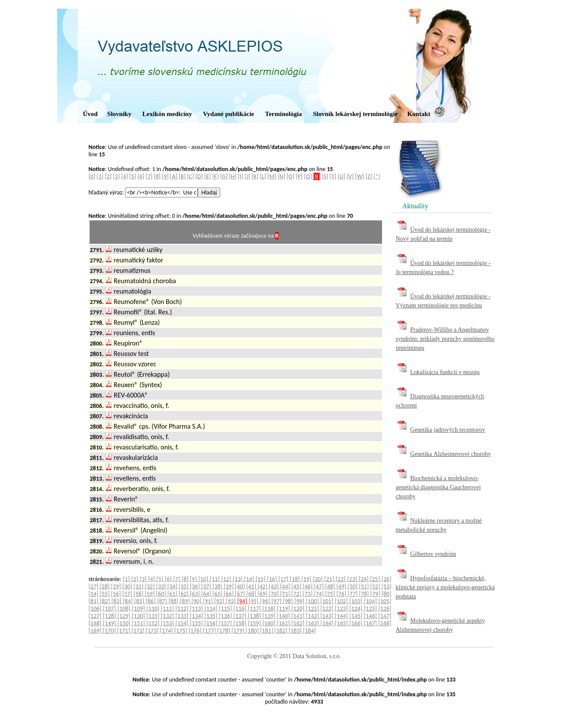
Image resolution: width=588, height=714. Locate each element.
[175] (182, 631)
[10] (204, 579)
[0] (92, 176)
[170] (110, 631)
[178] (224, 631)
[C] (190, 176)
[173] (153, 631)
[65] (218, 594)
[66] (229, 594)
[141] (299, 616)
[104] (371, 601)
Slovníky (119, 114)
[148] (96, 623)
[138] (255, 616)
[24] (364, 579)
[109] (139, 609)
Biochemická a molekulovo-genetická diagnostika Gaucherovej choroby (439, 487)
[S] (325, 176)
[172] (139, 631)
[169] (96, 631)
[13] (238, 579)
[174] (167, 631)
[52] (376, 586)
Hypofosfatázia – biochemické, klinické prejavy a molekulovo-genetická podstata (445, 587)
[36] (196, 586)
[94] (243, 601)
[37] (207, 586)
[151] (139, 623)
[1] (100, 176)
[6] (141, 176)
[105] (385, 601)
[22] (341, 579)
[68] (252, 594)
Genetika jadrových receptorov (448, 430)
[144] (342, 616)
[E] (207, 176)
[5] (133, 176)
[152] (154, 623)
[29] (117, 586)
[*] (377, 176)
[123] (342, 609)
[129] (125, 616)
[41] (252, 586)
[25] (376, 579)
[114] (212, 609)
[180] (253, 631)
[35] (184, 586)
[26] (387, 579)
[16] (273, 579)
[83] (117, 601)
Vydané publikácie (228, 114)
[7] (149, 176)
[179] (239, 631)
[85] (140, 601)
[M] (272, 176)
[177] (210, 631)
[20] (318, 579)
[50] (353, 586)
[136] (226, 616)
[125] (371, 609)
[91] (209, 601)
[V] (350, 176)
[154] (183, 623)
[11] (215, 579)
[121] (313, 609)
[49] (342, 586)
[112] (183, 609)
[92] (220, 601)
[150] (125, 623)
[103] (357, 601)
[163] (313, 623)
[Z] (369, 176)
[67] (241, 594)
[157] (226, 623)
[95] (254, 601)
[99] (300, 601)
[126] (385, 609)
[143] (328, 616)
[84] (129, 601)
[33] (162, 586)
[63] (196, 594)
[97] (277, 601)
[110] (154, 609)
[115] (226, 609)
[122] (328, 609)
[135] (212, 616)
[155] (197, 623)
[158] (241, 623)
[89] (186, 601)
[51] (365, 586)
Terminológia (284, 114)
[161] (284, 623)
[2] (108, 176)
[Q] (308, 176)
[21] (330, 579)
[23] (353, 579)
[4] (125, 176)
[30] (128, 586)
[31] (139, 586)
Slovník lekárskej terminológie (355, 114)
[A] (174, 176)
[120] (299, 609)
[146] (371, 616)
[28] (106, 586)
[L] (263, 176)
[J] (247, 176)
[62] (184, 594)
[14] (250, 579)
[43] (274, 586)
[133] (183, 616)
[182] (281, 631)
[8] (157, 176)
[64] (207, 594)
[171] (124, 631)
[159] (255, 623)
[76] (342, 594)
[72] (297, 594)
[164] (328, 623)
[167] (371, 623)
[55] (106, 594)
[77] (353, 594)
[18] (296, 579)
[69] (263, 594)
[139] (270, 616)
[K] (255, 176)
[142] (313, 616)
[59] (151, 594)
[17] (284, 579)
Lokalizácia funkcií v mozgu (445, 372)
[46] (308, 586)
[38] (218, 586)
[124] (357, 609)
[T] (333, 176)
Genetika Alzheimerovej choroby (451, 454)
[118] (270, 609)
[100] (313, 601)
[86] (151, 601)
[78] (365, 594)
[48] (331, 586)
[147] (385, 616)
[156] (212, 623)
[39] (229, 586)
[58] (139, 594)
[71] (286, 594)
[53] (387, 586)
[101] (328, 601)
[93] (231, 601)
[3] (116, 176)
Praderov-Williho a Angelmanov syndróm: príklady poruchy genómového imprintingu (445, 339)
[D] (199, 176)
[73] (308, 594)
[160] (270, 623)
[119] (284, 609)
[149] (110, 623)
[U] (341, 176)
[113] (197, 609)
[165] (342, 623)
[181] (267, 631)
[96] (266, 601)
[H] (233, 176)
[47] (319, 586)
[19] (307, 579)
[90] (197, 601)
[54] (94, 594)
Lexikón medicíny (167, 114)
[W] (360, 176)
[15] (261, 579)
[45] (297, 586)
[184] (309, 631)
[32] (151, 586)
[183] (296, 631)
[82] (106, 601)
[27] (94, 586)
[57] (128, 594)
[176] (196, 631)
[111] (168, 609)
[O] (291, 176)
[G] (224, 176)
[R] (317, 176)
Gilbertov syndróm (433, 554)
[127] (96, 616)
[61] (173, 594)
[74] (319, 594)
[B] (182, 176)
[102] (342, 601)
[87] (163, 601)
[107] (110, 609)
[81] (94, 601)
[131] (154, 616)
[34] (173, 586)
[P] (299, 176)
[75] (331, 594)
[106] (96, 609)
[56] (117, 594)
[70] (274, 594)
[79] (376, 594)
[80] (387, 594)
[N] (282, 176)
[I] (241, 176)
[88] (174, 601)
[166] (357, 623)
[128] (110, 616)
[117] (255, 609)
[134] (197, 616)
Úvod (90, 114)
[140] (284, 616)
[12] (227, 579)
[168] (385, 623)
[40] (241, 586)
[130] (139, 616)
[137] (241, 616)
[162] (299, 623)
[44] (286, 586)
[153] (168, 623)
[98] (289, 601)
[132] (168, 616)
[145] (357, 616)
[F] (216, 176)
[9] (165, 176)
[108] (125, 609)
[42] (263, 586)
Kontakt (419, 114)
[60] (162, 594)
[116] (241, 609)
